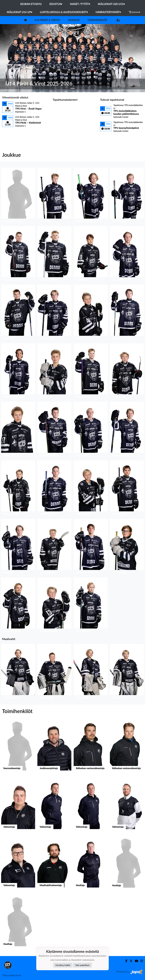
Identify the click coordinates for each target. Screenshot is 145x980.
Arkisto (135, 12)
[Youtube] (135, 961)
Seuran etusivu (31, 4)
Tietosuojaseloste (12, 975)
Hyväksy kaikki (63, 965)
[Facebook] (125, 961)
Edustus (56, 4)
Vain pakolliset (82, 965)
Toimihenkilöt (97, 20)
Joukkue (74, 20)
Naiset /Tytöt (80, 4)
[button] (11, 58)
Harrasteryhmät (108, 12)
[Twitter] (130, 961)
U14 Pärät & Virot (47, 20)
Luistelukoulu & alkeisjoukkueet (64, 12)
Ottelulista (9, 132)
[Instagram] (140, 961)
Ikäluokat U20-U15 (111, 4)
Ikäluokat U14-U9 (19, 12)
